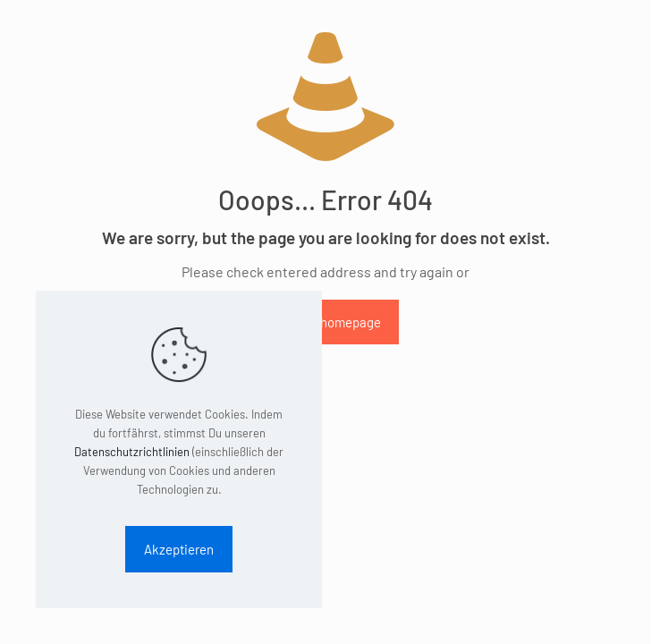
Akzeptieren (179, 549)
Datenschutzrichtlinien (132, 452)
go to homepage (335, 322)
